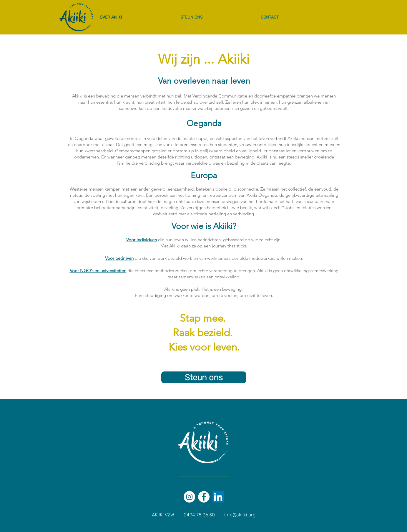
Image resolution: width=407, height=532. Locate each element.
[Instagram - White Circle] (189, 497)
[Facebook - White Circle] (204, 497)
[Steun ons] (204, 377)
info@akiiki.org (240, 515)
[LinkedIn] (218, 497)
